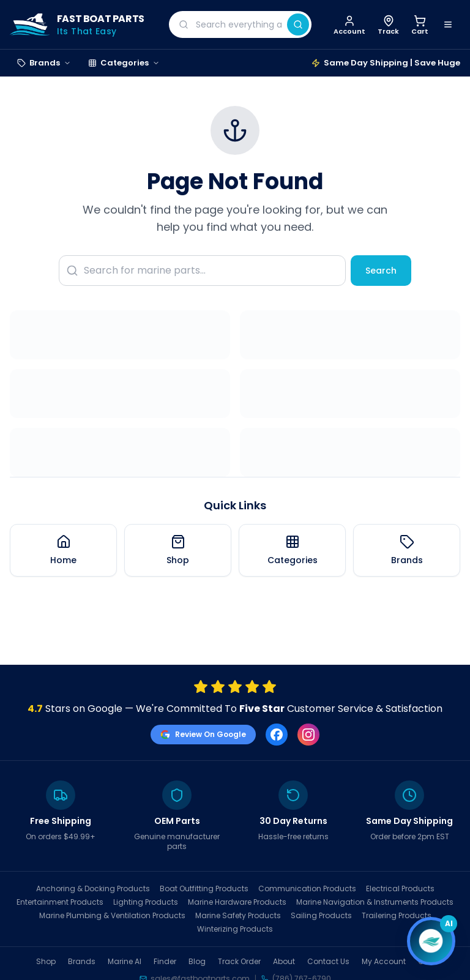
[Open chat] (431, 941)
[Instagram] (308, 735)
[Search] (298, 24)
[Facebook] (277, 735)
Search (381, 271)
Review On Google (203, 734)
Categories (124, 63)
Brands (44, 63)
